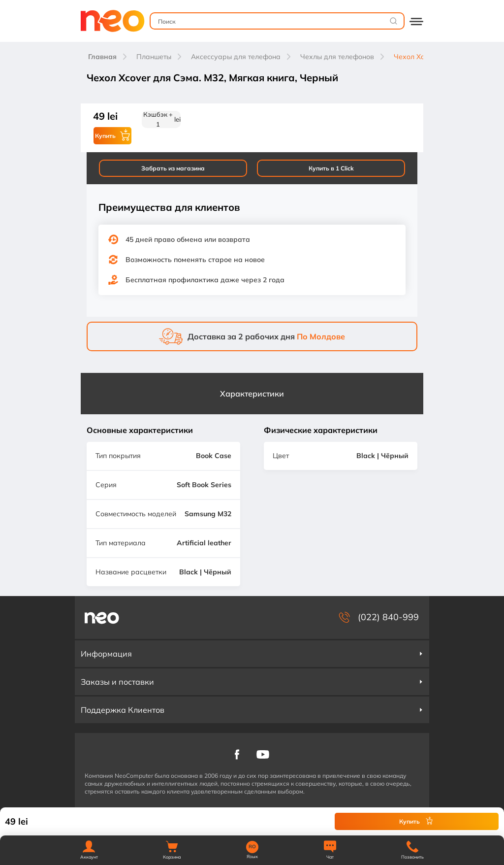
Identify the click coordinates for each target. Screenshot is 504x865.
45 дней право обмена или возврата (188, 239)
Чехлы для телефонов (337, 57)
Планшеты (154, 57)
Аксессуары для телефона (236, 57)
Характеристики (252, 394)
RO (252, 847)
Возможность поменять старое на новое (195, 260)
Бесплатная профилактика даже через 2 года (205, 280)
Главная (102, 57)
